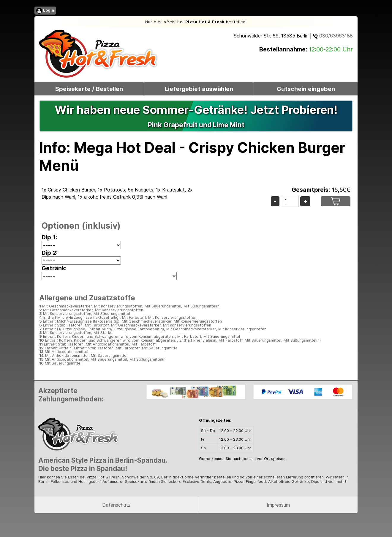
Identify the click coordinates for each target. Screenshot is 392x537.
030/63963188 (333, 36)
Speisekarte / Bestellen (89, 89)
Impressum (278, 505)
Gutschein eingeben (306, 89)
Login (45, 11)
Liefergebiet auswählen (199, 89)
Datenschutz (116, 505)
